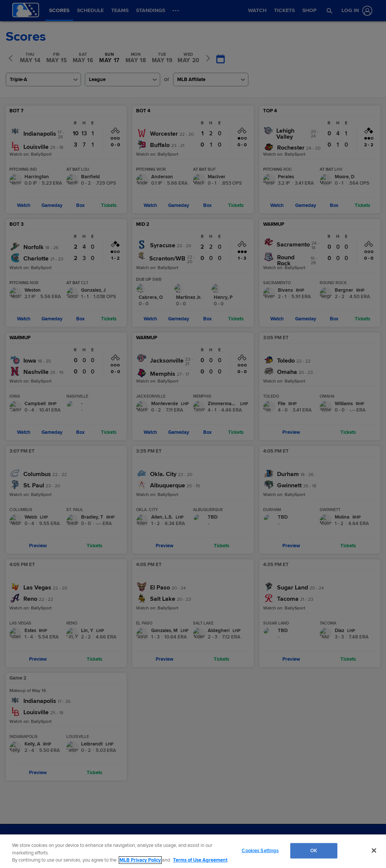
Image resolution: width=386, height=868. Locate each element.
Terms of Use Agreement (200, 860)
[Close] (374, 850)
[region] (193, 851)
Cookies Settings (260, 850)
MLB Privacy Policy (140, 860)
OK (314, 850)
